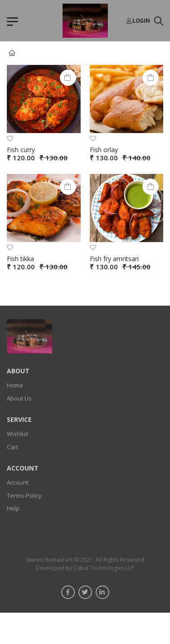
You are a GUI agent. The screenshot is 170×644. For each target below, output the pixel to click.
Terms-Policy (24, 495)
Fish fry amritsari (114, 259)
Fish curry (21, 150)
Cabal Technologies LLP (103, 567)
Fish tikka (20, 259)
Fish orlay (104, 150)
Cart (12, 446)
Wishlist (17, 434)
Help (13, 508)
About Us (19, 398)
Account (18, 482)
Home (15, 385)
